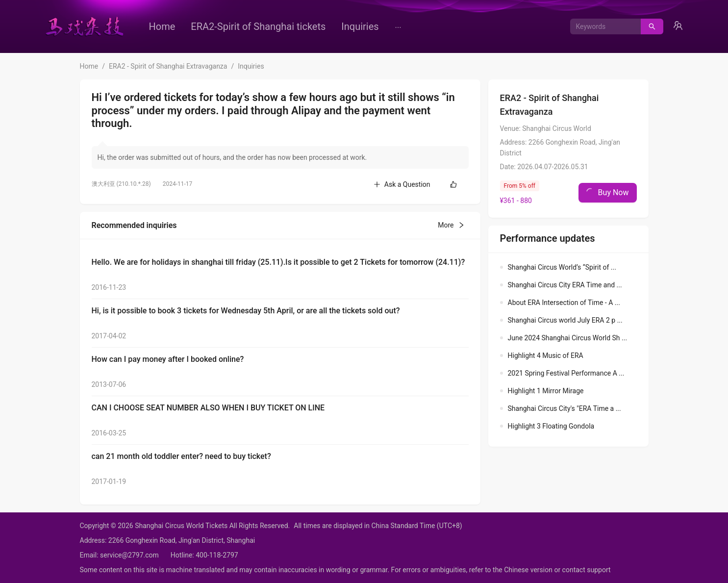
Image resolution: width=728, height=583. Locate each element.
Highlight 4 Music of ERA (546, 355)
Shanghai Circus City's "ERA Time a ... (565, 408)
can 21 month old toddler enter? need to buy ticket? (181, 456)
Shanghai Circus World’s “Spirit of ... (562, 267)
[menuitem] (162, 26)
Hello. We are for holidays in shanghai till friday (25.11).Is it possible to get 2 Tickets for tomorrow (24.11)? (278, 262)
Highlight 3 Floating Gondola (551, 426)
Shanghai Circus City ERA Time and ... (565, 285)
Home (162, 26)
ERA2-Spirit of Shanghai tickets (258, 26)
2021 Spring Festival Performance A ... (566, 373)
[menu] (303, 26)
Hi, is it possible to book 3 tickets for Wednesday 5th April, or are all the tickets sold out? (246, 311)
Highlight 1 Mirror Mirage (546, 391)
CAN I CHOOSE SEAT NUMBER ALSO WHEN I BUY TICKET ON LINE (208, 408)
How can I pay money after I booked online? (168, 359)
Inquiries (360, 26)
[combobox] (602, 26)
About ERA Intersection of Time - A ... (564, 303)
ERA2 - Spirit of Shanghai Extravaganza (168, 66)
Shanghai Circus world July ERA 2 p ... (565, 320)
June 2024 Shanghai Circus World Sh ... (568, 338)
